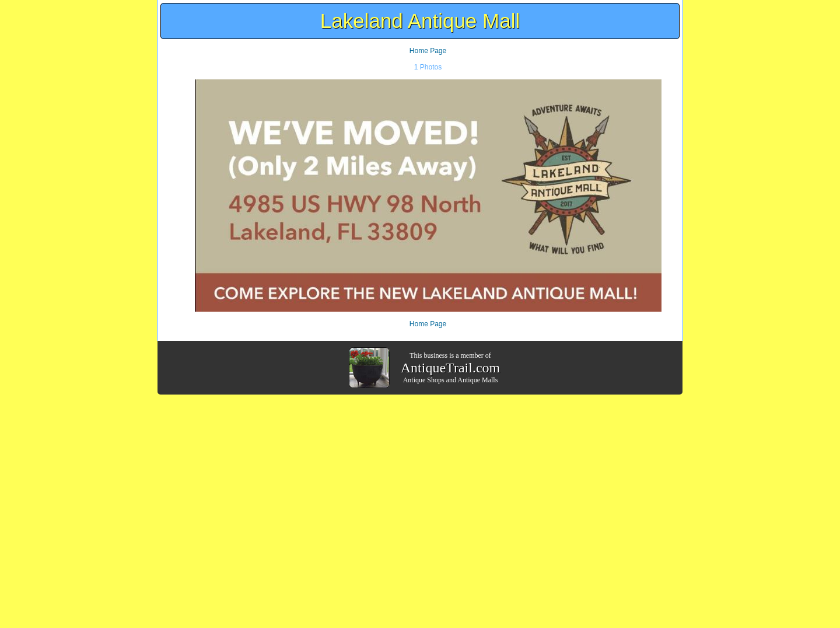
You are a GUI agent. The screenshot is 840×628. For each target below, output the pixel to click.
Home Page (428, 51)
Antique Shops (424, 380)
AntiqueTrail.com (450, 368)
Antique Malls (477, 380)
